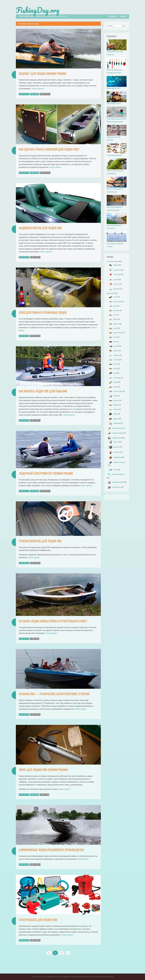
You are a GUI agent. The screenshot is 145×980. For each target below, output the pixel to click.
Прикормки (115, 457)
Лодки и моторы (24, 94)
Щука (113, 414)
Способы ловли (112, 261)
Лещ (112, 337)
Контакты (113, 16)
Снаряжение (114, 438)
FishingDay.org (38, 10)
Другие (113, 419)
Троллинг (114, 289)
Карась (113, 324)
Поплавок (114, 275)
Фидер (113, 265)
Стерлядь (114, 378)
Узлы (112, 470)
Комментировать (45, 94)
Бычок (113, 297)
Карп (112, 328)
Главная (123, 16)
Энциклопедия (115, 433)
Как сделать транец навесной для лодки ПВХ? (49, 149)
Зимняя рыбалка (116, 474)
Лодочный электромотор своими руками (46, 473)
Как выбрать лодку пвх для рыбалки (43, 391)
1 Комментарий (35, 639)
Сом (112, 373)
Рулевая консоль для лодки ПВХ (40, 541)
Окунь (113, 351)
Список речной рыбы (114, 155)
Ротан (113, 364)
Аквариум (114, 423)
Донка (113, 280)
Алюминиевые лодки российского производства (51, 850)
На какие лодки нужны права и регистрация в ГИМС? (53, 621)
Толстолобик (115, 391)
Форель (113, 401)
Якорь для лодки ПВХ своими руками (43, 770)
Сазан (113, 369)
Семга (113, 387)
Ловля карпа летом (114, 104)
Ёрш (112, 315)
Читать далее (39, 89)
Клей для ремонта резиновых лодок (43, 312)
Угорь (113, 396)
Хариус (113, 405)
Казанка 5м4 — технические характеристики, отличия (54, 694)
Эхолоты (114, 447)
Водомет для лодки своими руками (42, 73)
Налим (113, 346)
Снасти (113, 442)
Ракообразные (115, 428)
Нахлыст (114, 284)
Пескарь (114, 355)
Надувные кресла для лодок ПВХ (40, 228)
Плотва (113, 360)
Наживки (114, 452)
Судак (113, 382)
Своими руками (35, 94)
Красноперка (115, 333)
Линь (112, 342)
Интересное (114, 487)
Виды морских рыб (114, 88)
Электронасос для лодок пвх (38, 920)
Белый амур (115, 302)
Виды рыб (110, 293)
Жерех (113, 319)
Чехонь (113, 409)
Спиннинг (114, 270)
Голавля (114, 310)
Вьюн (113, 306)
